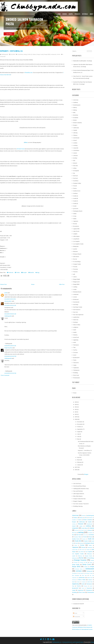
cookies (75, 143)
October (79, 427)
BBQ (74, 113)
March (79, 460)
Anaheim (76, 102)
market (75, 249)
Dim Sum (75, 166)
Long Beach (76, 239)
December (80, 422)
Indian (75, 214)
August (79, 432)
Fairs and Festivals (78, 491)
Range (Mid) (47, 54)
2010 (76, 414)
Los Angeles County (78, 244)
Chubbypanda (8, 316)
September (80, 429)
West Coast (76, 375)
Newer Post (3, 284)
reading (75, 287)
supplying (76, 340)
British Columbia (77, 123)
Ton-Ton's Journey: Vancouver (81, 504)
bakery (75, 107)
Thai (74, 347)
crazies (75, 153)
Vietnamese (76, 370)
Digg (37, 272)
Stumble (31, 272)
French (75, 186)
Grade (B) (76, 198)
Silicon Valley (77, 325)
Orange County (40, 54)
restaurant (53, 54)
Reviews (65, 14)
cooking (75, 145)
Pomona (75, 272)
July (78, 434)
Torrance (76, 352)
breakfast (76, 118)
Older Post (62, 284)
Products (77, 14)
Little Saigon (76, 236)
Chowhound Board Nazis (80, 486)
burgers (75, 125)
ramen (75, 277)
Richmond (76, 299)
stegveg (75, 335)
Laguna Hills (76, 229)
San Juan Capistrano (78, 315)
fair (74, 173)
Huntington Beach (78, 211)
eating (25, 54)
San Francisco (77, 310)
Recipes (71, 14)
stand (75, 330)
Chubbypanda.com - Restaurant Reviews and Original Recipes (68, 642)
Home (59, 14)
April (79, 457)
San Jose (75, 312)
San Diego (76, 304)
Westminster (77, 378)
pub (74, 274)
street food (76, 337)
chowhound (76, 138)
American (76, 100)
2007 (76, 467)
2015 (76, 404)
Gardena (75, 193)
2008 (76, 419)
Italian (34, 54)
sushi (75, 342)
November (80, 424)
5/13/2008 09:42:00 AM (10, 305)
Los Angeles (76, 241)
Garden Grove (77, 191)
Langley (75, 234)
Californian (76, 128)
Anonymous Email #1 (79, 604)
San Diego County (78, 307)
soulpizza (76, 327)
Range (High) (76, 279)
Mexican (75, 251)
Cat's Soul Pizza (77, 483)
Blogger (86, 474)
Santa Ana (76, 320)
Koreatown (76, 226)
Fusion (75, 188)
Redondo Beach (77, 292)
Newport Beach (77, 254)
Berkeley (76, 115)
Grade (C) (76, 201)
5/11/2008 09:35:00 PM (10, 299)
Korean (75, 224)
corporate (76, 148)
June (79, 436)
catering (75, 133)
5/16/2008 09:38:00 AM (10, 314)
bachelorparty (77, 105)
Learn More (9, 35)
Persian (75, 267)
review (58, 54)
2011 (76, 412)
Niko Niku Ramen (78, 496)
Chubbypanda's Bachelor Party (81, 489)
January (79, 465)
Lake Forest (76, 231)
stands (75, 332)
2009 (76, 417)
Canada (75, 130)
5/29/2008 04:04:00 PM (10, 356)
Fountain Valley (77, 183)
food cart (75, 178)
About (91, 14)
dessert (75, 163)
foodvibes (76, 181)
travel (75, 355)
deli (74, 161)
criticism (75, 155)
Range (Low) (76, 282)
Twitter (17, 272)
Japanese (76, 221)
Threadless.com (28, 73)
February (80, 462)
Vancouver (76, 363)
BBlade (26, 142)
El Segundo (76, 171)
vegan (75, 365)
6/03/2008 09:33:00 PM (10, 373)
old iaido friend (21, 149)
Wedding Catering (78, 506)
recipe (75, 289)
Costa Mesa (20, 54)
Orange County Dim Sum (79, 499)
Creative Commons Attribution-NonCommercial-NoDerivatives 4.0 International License (82, 627)
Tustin (75, 360)
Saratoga (75, 322)
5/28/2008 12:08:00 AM (10, 346)
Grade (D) (76, 203)
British (75, 120)
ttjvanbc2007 (76, 358)
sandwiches (76, 317)
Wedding (76, 373)
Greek (75, 206)
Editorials (85, 14)
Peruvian (75, 269)
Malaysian (76, 246)
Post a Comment (5, 375)
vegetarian (76, 368)
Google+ (24, 272)
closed (75, 140)
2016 (76, 402)
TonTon (75, 350)
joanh (6, 293)
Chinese (75, 135)
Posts (75, 613)
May (78, 439)
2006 (76, 470)
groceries (76, 209)
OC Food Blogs (77, 262)
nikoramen (76, 256)
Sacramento (76, 302)
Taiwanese (76, 345)
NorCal (75, 259)
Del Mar (75, 158)
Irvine (75, 216)
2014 (76, 407)
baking (75, 110)
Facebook (10, 272)
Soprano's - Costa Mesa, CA (11, 51)
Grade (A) (30, 54)
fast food (75, 176)
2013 (76, 409)
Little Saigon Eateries (79, 494)
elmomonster (8, 301)
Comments (77, 617)
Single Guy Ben (8, 348)
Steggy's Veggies (78, 501)
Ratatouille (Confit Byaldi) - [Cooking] (82, 61)
